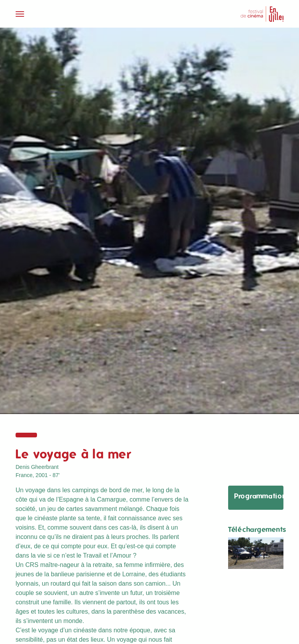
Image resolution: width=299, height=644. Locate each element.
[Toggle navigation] (80, 14)
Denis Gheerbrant (37, 467)
